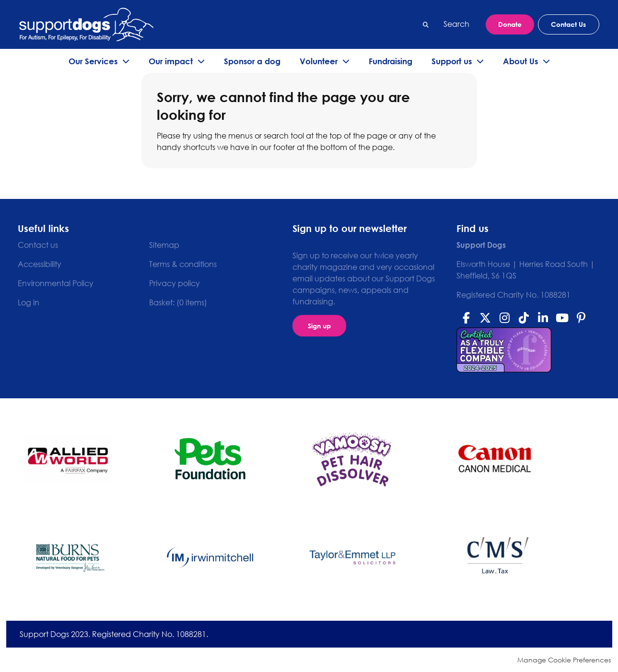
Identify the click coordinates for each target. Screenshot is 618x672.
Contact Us (568, 24)
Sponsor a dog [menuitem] (252, 61)
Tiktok (524, 318)
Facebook (466, 318)
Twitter (485, 318)
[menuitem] (178, 302)
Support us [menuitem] (452, 61)
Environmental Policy (56, 283)
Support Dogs (86, 24)
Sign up (319, 326)
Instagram (504, 318)
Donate (510, 24)
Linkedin (543, 318)
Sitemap (164, 245)
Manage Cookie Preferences (564, 660)
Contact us (38, 245)
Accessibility (40, 264)
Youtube (562, 318)
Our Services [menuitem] (93, 61)
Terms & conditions (183, 264)
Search (426, 24)
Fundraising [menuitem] (391, 61)
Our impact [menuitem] (171, 61)
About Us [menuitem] (520, 61)
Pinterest (581, 318)
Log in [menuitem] (29, 302)
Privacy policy (175, 283)
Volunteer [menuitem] (319, 61)
